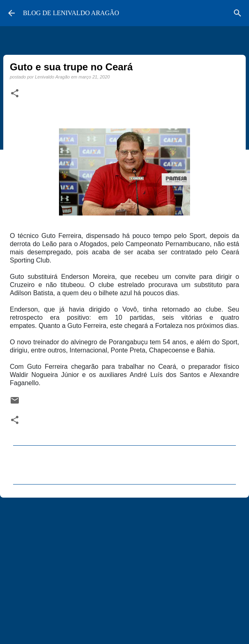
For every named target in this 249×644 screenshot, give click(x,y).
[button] (15, 94)
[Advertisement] (124, 567)
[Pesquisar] (238, 13)
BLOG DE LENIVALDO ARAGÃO (71, 13)
